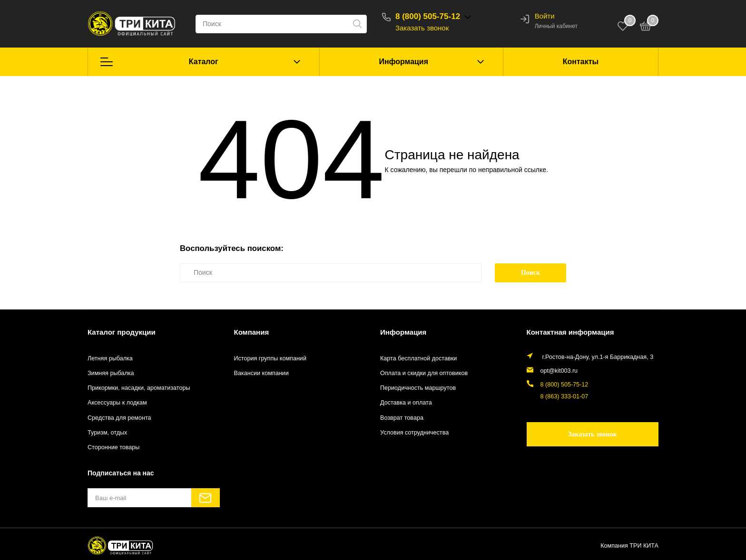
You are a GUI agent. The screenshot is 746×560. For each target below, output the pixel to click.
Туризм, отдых (107, 433)
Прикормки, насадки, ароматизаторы (139, 388)
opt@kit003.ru (559, 371)
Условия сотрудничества (414, 433)
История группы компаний (270, 358)
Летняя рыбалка (110, 358)
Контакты (581, 62)
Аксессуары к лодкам (117, 403)
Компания (252, 332)
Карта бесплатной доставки (418, 358)
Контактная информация (570, 332)
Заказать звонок (422, 28)
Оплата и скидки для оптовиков (424, 373)
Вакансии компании (261, 373)
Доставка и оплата (406, 403)
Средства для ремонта (119, 418)
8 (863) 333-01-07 (564, 396)
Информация (403, 62)
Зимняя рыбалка (111, 373)
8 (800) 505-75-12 (428, 16)
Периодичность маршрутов (418, 388)
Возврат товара (402, 418)
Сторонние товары (113, 447)
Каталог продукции (122, 332)
